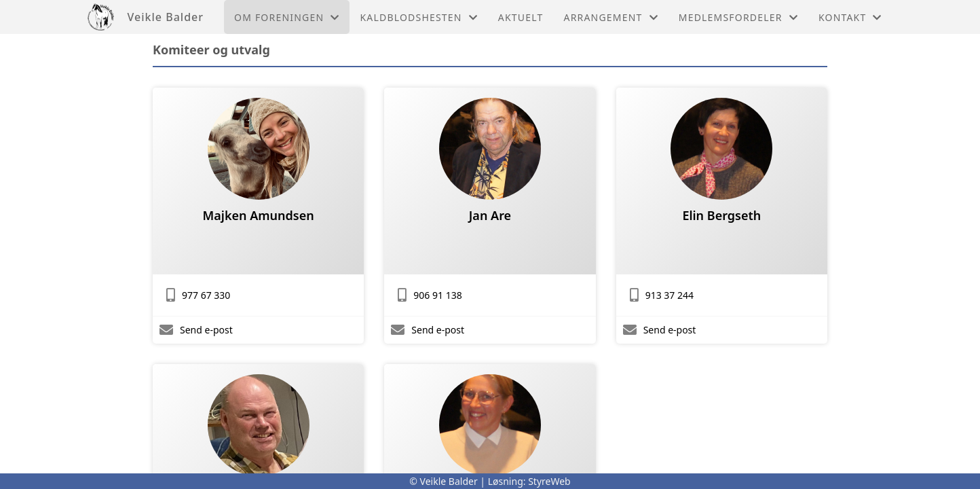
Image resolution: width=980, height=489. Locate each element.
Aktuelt (521, 17)
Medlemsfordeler (738, 17)
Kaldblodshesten (418, 17)
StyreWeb (549, 481)
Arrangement (611, 17)
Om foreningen (287, 17)
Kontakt (850, 17)
